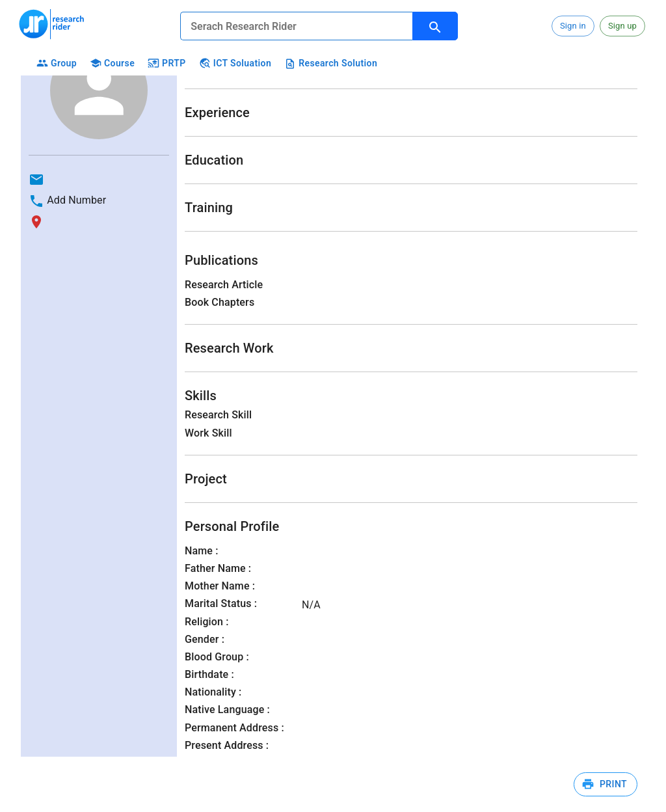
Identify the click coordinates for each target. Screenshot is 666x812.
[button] (573, 26)
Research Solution (329, 63)
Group (55, 63)
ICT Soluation (234, 63)
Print (606, 784)
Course (111, 63)
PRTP (166, 63)
